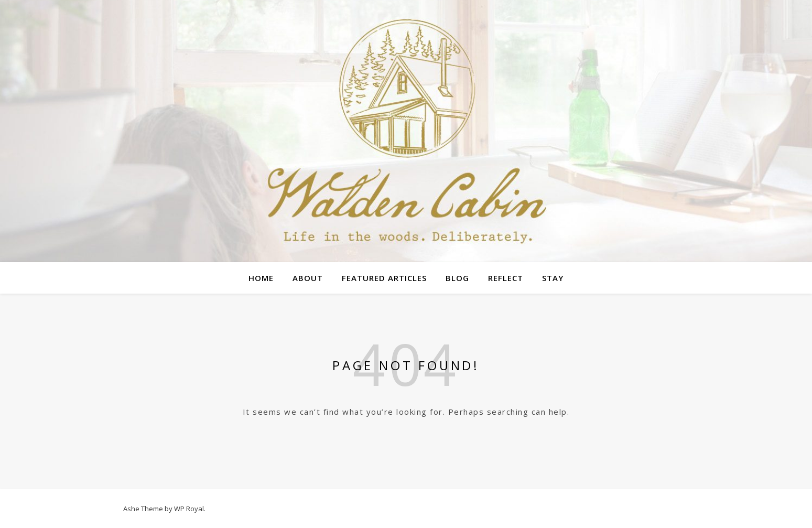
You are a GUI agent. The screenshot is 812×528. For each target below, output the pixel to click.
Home (261, 278)
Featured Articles (384, 278)
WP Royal (189, 509)
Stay (553, 278)
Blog (457, 278)
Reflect (506, 278)
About (308, 278)
